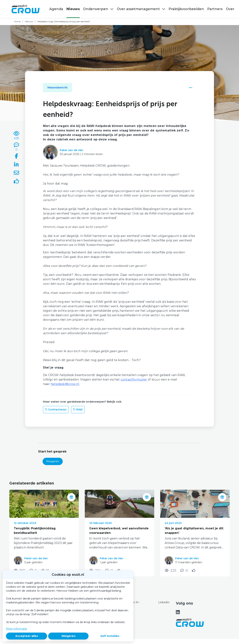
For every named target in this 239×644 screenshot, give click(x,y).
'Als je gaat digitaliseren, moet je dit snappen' (194, 531)
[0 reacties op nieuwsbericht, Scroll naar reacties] (16, 147)
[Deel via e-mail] (16, 173)
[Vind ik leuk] (16, 182)
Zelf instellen (110, 636)
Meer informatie (17, 629)
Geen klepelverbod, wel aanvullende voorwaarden (119, 531)
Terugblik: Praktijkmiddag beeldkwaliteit (35, 531)
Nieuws (29, 21)
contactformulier (134, 379)
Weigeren (68, 636)
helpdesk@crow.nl (65, 384)
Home (17, 21)
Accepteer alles (27, 636)
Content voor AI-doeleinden (129, 604)
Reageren (53, 461)
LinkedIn (164, 602)
